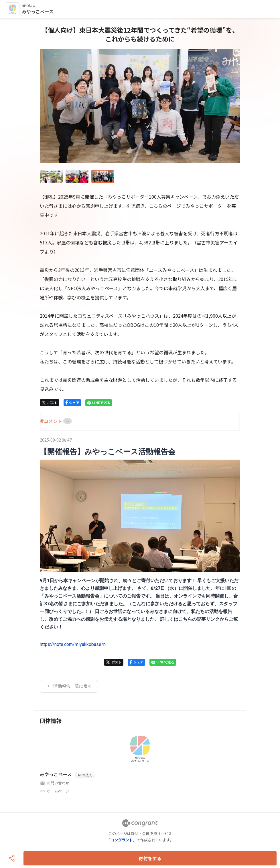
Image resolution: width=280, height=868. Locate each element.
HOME (46, 421)
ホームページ (58, 791)
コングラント (122, 840)
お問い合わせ (58, 783)
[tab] (46, 421)
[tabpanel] (140, 565)
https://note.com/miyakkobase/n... (74, 644)
